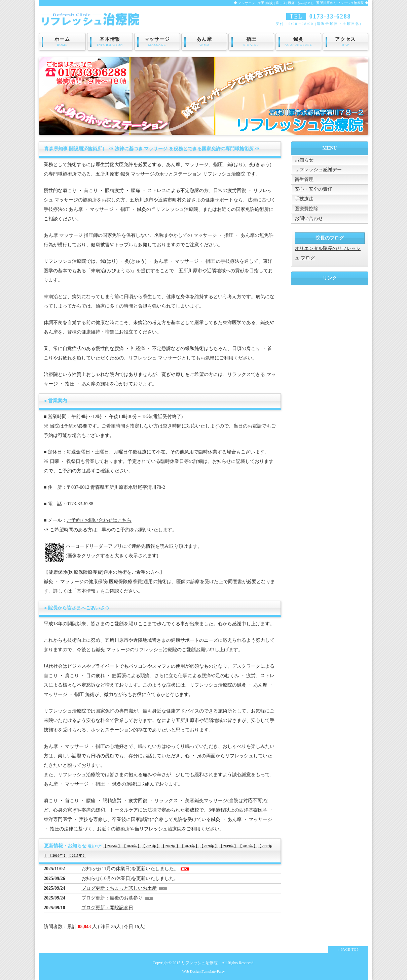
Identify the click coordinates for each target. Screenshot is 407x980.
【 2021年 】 (190, 846)
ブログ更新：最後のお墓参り (112, 898)
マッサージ (157, 42)
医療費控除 (306, 209)
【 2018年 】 (248, 846)
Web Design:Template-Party (204, 971)
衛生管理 (304, 179)
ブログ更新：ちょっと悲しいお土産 (119, 888)
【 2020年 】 (209, 846)
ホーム (62, 42)
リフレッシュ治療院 (199, 963)
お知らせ (304, 160)
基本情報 (110, 42)
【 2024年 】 (132, 846)
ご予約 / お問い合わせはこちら (99, 520)
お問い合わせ (309, 218)
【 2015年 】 (77, 856)
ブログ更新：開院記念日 (107, 908)
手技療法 (304, 199)
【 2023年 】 (151, 846)
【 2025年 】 (112, 846)
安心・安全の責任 (313, 189)
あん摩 (204, 42)
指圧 (251, 42)
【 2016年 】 (58, 856)
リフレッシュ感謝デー (318, 170)
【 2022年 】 (170, 846)
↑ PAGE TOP (348, 950)
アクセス (345, 42)
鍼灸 (298, 42)
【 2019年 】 (228, 846)
